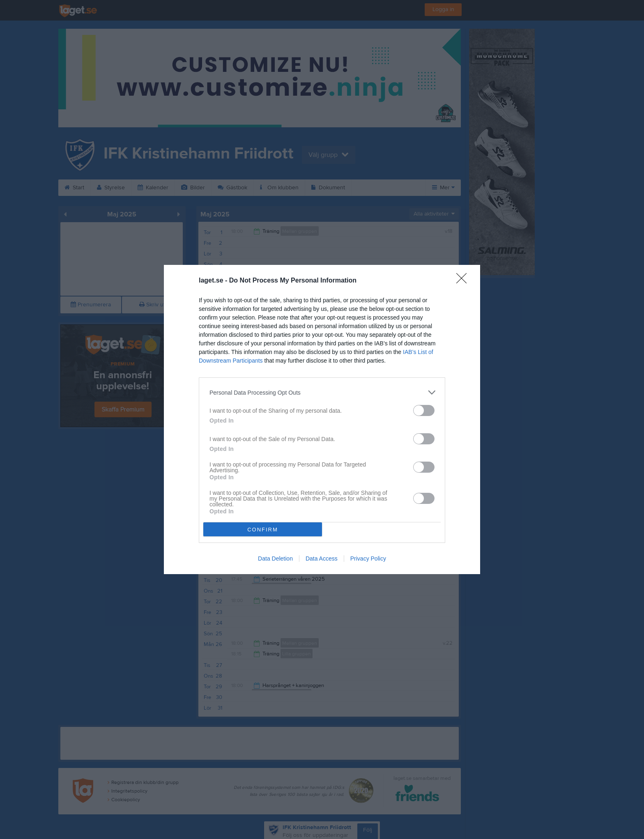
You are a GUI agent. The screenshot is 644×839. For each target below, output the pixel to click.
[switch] (424, 410)
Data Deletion (275, 559)
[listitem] (322, 392)
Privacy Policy (368, 559)
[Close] (464, 281)
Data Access (322, 559)
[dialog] (322, 419)
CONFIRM (263, 530)
